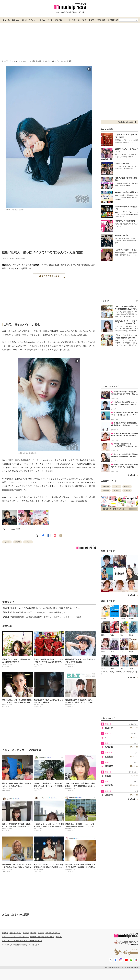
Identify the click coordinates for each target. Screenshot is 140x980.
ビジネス (58, 20)
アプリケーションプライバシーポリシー (15, 937)
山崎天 (36, 265)
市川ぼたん (127, 487)
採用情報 (41, 933)
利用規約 (26, 933)
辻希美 (116, 490)
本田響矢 (109, 757)
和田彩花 (109, 766)
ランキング (82, 20)
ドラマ (91, 20)
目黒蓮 (108, 776)
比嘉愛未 (109, 795)
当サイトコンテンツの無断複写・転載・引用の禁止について (22, 941)
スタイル (16, 20)
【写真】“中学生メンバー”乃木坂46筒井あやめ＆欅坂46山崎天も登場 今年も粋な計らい (41, 608)
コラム (42, 20)
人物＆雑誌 (101, 20)
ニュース (6, 20)
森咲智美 (109, 785)
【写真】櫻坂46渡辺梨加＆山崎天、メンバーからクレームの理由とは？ (34, 612)
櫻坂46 (5, 265)
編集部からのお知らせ (53, 933)
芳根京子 (106, 487)
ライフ (50, 20)
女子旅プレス (113, 20)
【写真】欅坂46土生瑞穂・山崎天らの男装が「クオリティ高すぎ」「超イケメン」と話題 (42, 617)
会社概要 (5, 933)
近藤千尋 (127, 490)
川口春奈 (106, 490)
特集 (73, 20)
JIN (116, 487)
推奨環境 (33, 933)
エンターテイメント (29, 20)
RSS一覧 (59, 937)
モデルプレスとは (15, 933)
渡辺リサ (109, 728)
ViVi (28, 542)
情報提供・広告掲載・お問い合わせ (42, 937)
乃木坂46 (109, 747)
